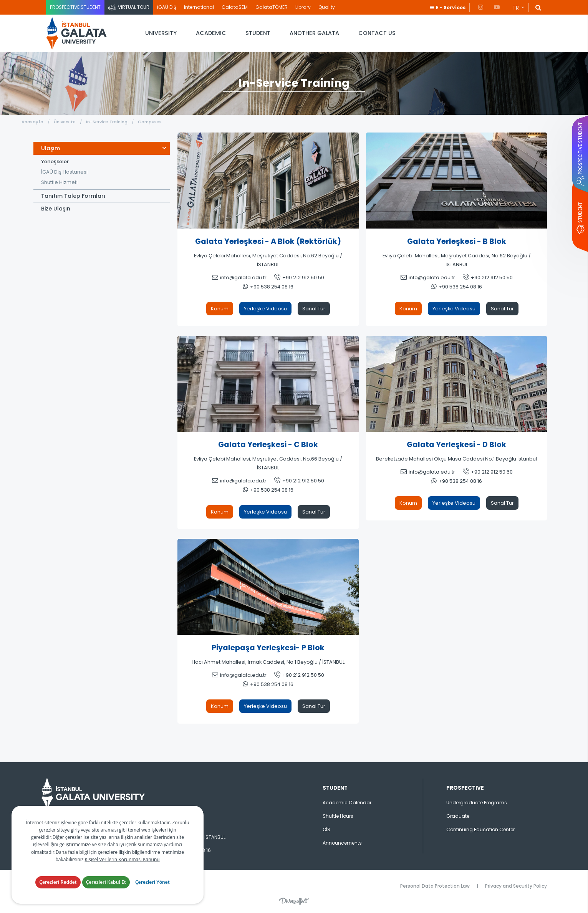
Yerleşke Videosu (265, 309)
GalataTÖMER (272, 7)
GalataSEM (235, 7)
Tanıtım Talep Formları (73, 196)
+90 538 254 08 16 (272, 287)
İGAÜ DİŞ (167, 7)
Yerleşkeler (55, 162)
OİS (326, 829)
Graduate (458, 816)
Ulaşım (51, 148)
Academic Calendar (347, 803)
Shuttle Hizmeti (59, 182)
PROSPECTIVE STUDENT (75, 7)
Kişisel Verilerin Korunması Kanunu (122, 859)
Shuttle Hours (338, 816)
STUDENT (258, 33)
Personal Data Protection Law (435, 886)
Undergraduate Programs (477, 803)
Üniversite (65, 122)
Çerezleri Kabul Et (106, 882)
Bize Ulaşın (56, 209)
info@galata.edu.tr (243, 278)
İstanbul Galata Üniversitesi (77, 33)
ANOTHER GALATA (314, 33)
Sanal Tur (314, 309)
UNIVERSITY (161, 33)
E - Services (451, 8)
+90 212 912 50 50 (303, 278)
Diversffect (294, 901)
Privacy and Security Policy (516, 886)
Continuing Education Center (480, 829)
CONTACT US (377, 33)
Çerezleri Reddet (58, 882)
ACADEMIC (211, 33)
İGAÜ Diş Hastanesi (64, 172)
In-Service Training (107, 122)
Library (303, 7)
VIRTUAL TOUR (134, 7)
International (199, 7)
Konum (220, 309)
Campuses (150, 122)
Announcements (342, 843)
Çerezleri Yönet (152, 882)
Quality (327, 7)
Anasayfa (32, 122)
